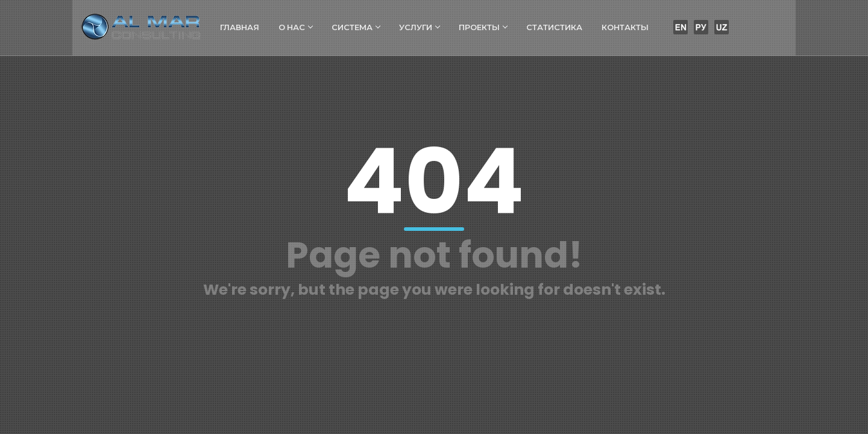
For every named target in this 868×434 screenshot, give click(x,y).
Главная (240, 27)
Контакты (626, 27)
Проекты (483, 27)
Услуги (420, 27)
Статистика (555, 27)
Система (356, 27)
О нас (296, 27)
